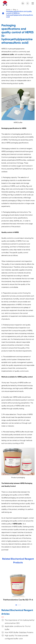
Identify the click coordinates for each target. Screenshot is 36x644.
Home (8, 10)
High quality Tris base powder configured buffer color (17, 637)
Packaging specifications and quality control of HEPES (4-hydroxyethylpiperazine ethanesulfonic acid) (20, 14)
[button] (16, 605)
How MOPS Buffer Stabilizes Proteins (19, 632)
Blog (15, 10)
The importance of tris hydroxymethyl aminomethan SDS (20, 622)
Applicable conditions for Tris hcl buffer (18, 628)
